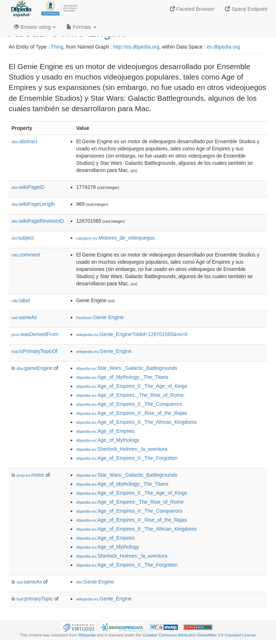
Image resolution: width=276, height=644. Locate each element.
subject (23, 238)
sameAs (24, 317)
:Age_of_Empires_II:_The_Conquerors (129, 404)
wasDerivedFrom (35, 334)
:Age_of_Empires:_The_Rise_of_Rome (130, 395)
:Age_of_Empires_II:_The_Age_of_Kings (132, 386)
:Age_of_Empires (105, 431)
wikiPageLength (33, 204)
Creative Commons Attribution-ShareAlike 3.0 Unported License (199, 635)
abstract (24, 141)
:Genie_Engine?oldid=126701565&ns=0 (132, 334)
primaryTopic (35, 599)
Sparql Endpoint (246, 9)
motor (30, 475)
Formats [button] (81, 27)
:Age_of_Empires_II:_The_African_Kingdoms (137, 422)
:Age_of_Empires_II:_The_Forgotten (127, 458)
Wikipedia (87, 635)
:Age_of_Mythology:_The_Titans (122, 377)
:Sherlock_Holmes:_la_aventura (122, 449)
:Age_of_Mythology (108, 440)
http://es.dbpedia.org (136, 47)
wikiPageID (28, 187)
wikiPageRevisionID (38, 221)
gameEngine (34, 368)
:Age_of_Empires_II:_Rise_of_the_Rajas (132, 413)
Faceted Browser (192, 9)
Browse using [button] (35, 27)
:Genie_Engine (104, 351)
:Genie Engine (100, 317)
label (21, 300)
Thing (57, 47)
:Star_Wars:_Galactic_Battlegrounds (127, 368)
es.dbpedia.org (223, 47)
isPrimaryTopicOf (34, 351)
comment (26, 255)
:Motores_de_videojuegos (116, 238)
